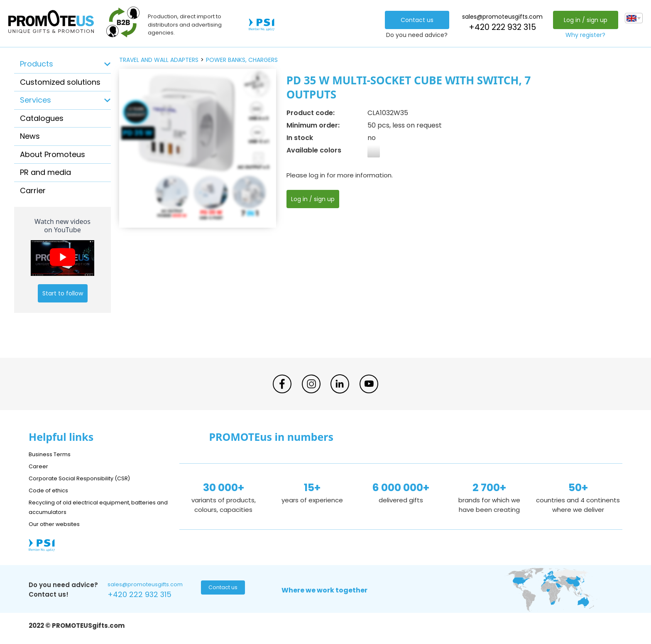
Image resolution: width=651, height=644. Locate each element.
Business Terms (53, 454)
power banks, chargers (242, 60)
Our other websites (58, 524)
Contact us (415, 20)
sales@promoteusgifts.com (500, 17)
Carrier (33, 190)
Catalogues (42, 118)
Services (35, 100)
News (30, 136)
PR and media (45, 172)
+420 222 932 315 (500, 27)
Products (37, 64)
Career (39, 466)
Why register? (583, 35)
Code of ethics (52, 490)
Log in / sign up (583, 20)
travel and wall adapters (159, 60)
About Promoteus (53, 154)
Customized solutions (60, 82)
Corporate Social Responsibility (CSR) (87, 478)
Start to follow (63, 293)
